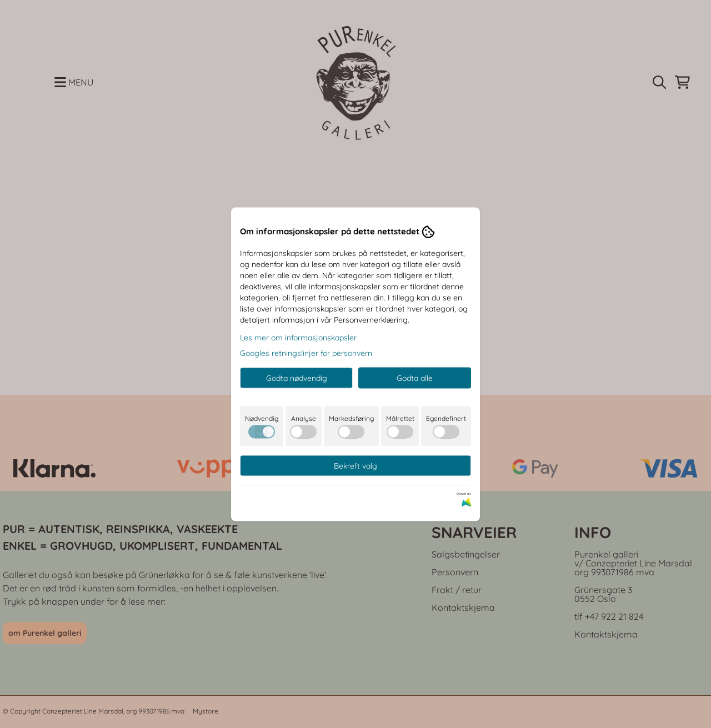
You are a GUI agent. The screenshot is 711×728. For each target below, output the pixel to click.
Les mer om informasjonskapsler (298, 337)
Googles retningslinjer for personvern (306, 353)
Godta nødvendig (297, 378)
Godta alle (415, 378)
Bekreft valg (355, 465)
